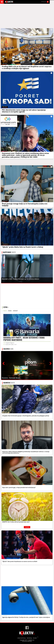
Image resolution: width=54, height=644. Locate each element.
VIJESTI (9, 252)
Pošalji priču (44, 2)
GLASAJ (27, 527)
